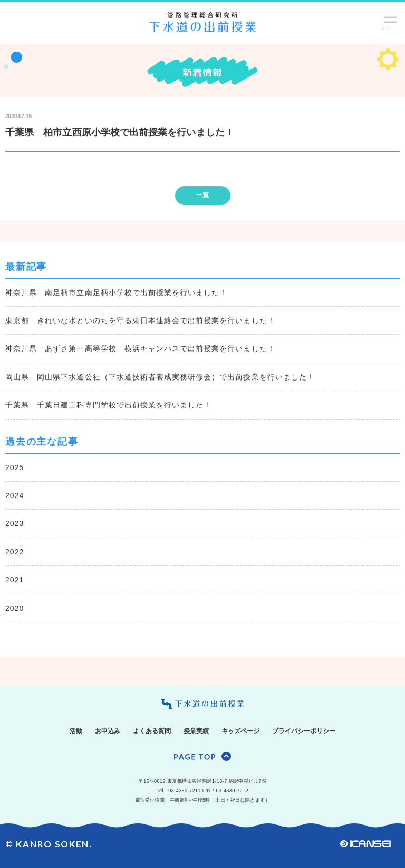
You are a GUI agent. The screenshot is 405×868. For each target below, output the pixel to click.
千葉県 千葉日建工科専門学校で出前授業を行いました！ (108, 405)
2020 (15, 608)
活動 (76, 731)
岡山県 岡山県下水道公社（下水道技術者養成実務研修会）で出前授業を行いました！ (160, 377)
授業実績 (196, 731)
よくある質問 (152, 731)
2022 (15, 552)
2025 (15, 467)
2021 (15, 580)
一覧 (202, 196)
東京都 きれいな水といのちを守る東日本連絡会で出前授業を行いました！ (140, 321)
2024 (15, 495)
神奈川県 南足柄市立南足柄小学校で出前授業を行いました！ (116, 292)
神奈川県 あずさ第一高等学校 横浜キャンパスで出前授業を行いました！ (140, 349)
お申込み (108, 731)
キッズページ (240, 731)
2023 (15, 524)
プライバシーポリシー (304, 731)
